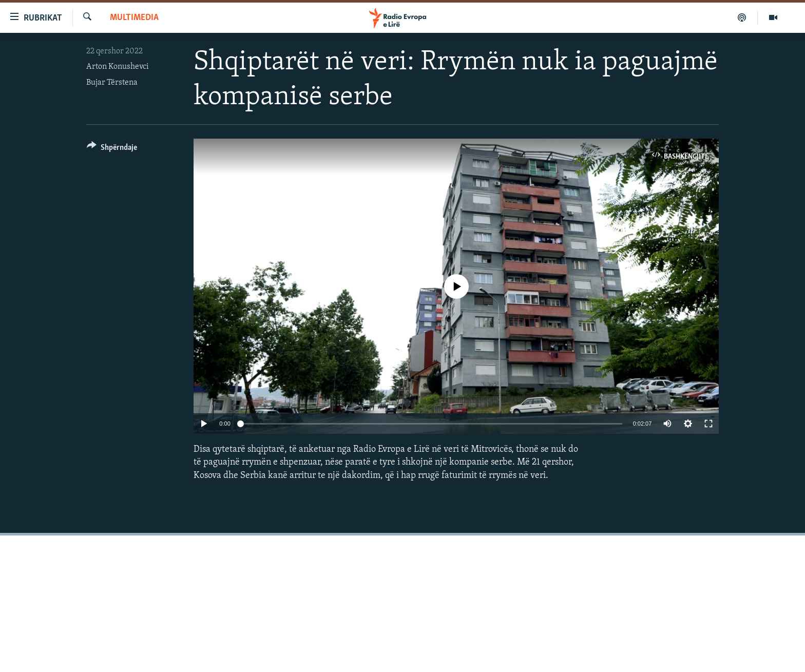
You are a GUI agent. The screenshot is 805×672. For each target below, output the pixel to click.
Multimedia (134, 18)
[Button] (112, 149)
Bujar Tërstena (112, 83)
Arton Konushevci (118, 67)
